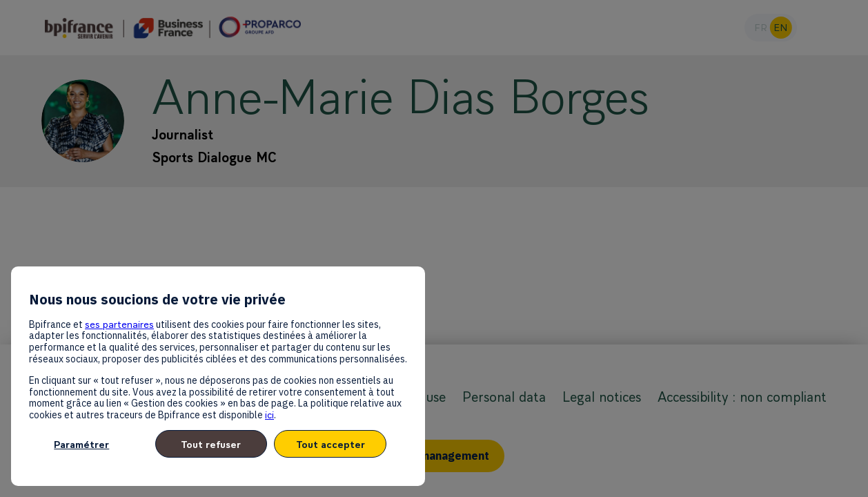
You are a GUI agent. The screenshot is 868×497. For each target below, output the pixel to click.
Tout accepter (331, 444)
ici (269, 415)
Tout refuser (211, 444)
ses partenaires (119, 324)
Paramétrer (81, 444)
